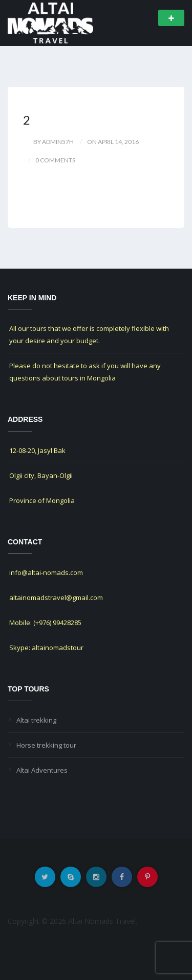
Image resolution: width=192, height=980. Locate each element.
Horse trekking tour (46, 745)
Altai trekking (36, 720)
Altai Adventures (42, 770)
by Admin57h (54, 142)
